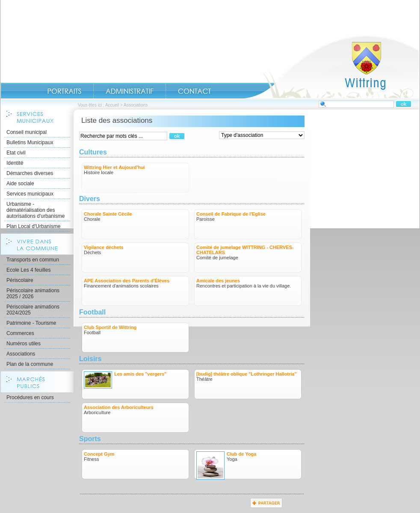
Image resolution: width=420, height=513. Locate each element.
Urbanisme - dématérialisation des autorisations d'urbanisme (35, 210)
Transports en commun (33, 260)
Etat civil (16, 153)
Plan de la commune (30, 364)
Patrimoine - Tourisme (31, 323)
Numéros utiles (24, 344)
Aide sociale (20, 184)
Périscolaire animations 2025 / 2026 (33, 294)
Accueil (331, 67)
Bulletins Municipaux (30, 142)
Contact (195, 91)
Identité (15, 163)
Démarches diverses (30, 173)
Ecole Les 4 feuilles (28, 270)
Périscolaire (20, 280)
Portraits (64, 91)
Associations (21, 354)
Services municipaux (30, 194)
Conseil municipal (27, 132)
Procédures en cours (30, 397)
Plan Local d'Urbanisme (33, 226)
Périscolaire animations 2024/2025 (33, 310)
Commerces (20, 333)
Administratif (130, 91)
